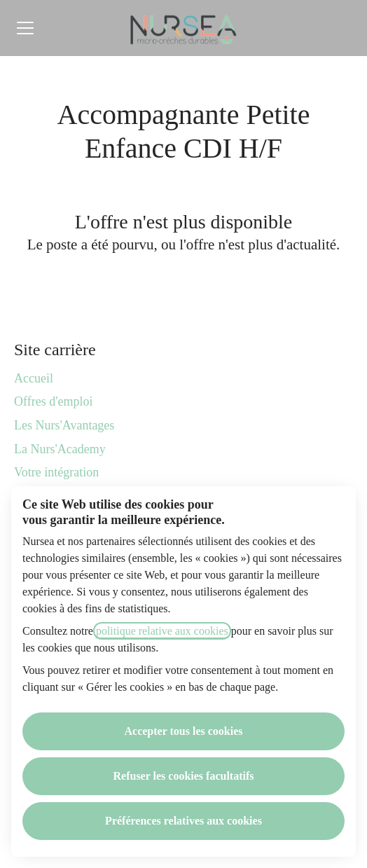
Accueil (34, 378)
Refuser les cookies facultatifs (184, 776)
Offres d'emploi (53, 401)
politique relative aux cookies (162, 631)
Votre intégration (56, 472)
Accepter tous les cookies (184, 731)
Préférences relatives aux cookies (183, 821)
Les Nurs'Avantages (64, 425)
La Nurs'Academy (60, 449)
